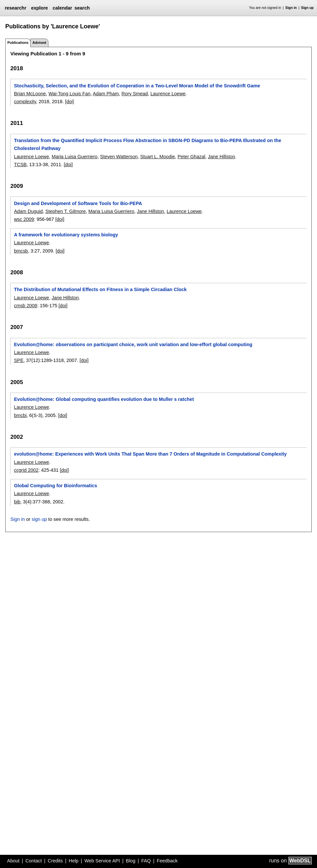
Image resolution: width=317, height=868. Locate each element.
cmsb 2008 (25, 306)
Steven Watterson (119, 157)
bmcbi (20, 415)
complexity (25, 102)
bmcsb (21, 251)
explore (39, 8)
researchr (15, 8)
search (82, 8)
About (13, 861)
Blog (131, 861)
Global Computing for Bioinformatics (55, 486)
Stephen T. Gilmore (66, 211)
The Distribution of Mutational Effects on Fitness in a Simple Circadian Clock (100, 289)
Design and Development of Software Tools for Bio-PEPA (78, 203)
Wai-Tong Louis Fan (69, 94)
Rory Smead (135, 94)
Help (74, 861)
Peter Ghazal (192, 157)
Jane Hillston (222, 157)
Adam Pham (106, 94)
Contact (34, 861)
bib (17, 502)
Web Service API (102, 861)
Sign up (307, 8)
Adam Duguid (28, 211)
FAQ (146, 861)
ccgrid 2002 (26, 470)
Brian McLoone (30, 94)
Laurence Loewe (168, 94)
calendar (62, 8)
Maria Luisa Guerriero (75, 157)
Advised (39, 43)
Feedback (167, 861)
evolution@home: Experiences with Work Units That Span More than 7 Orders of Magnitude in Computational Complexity (150, 454)
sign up (39, 519)
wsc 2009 (24, 219)
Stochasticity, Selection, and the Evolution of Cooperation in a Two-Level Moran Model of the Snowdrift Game (137, 86)
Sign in (291, 8)
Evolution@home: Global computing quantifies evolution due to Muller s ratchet (104, 399)
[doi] (69, 102)
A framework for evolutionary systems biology (66, 235)
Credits (55, 861)
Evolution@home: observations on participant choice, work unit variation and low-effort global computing (133, 344)
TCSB (20, 165)
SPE (19, 360)
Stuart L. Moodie (158, 157)
